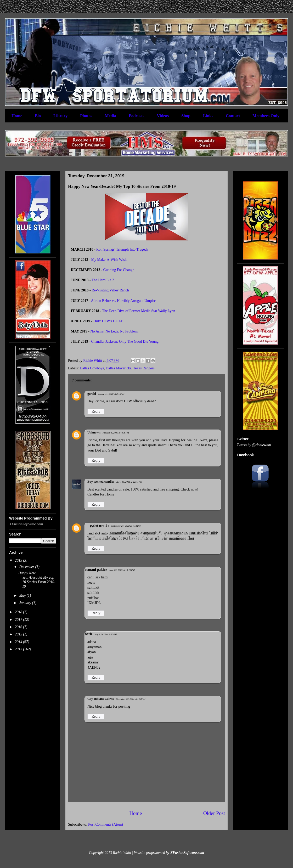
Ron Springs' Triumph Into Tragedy (122, 249)
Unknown (94, 432)
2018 (19, 612)
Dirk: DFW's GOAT (108, 321)
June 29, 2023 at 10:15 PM (122, 570)
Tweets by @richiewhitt (254, 445)
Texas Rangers (144, 368)
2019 (19, 560)
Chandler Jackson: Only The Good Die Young (125, 342)
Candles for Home (101, 494)
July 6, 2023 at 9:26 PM (105, 634)
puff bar (93, 598)
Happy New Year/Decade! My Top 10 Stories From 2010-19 (37, 580)
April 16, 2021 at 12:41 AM (129, 482)
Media (110, 116)
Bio (38, 116)
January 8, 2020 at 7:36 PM (116, 433)
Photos (86, 116)
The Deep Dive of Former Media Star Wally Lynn (139, 311)
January (26, 603)
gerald (92, 394)
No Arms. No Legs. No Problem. (114, 331)
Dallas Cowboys (92, 368)
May (23, 596)
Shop (186, 116)
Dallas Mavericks (119, 368)
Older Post (214, 813)
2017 (19, 620)
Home (17, 116)
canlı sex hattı (98, 577)
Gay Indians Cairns (101, 699)
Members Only (266, 116)
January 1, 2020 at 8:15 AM (111, 394)
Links (208, 116)
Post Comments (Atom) (106, 824)
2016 (19, 627)
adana (92, 642)
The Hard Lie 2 (103, 280)
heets (91, 582)
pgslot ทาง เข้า (99, 526)
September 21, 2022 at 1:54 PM (126, 526)
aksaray (93, 662)
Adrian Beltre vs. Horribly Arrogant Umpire (123, 301)
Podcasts (137, 116)
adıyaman (94, 647)
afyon (92, 652)
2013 (19, 649)
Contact (233, 116)
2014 (19, 642)
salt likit (93, 587)
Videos (163, 116)
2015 (19, 634)
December (27, 567)
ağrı (90, 657)
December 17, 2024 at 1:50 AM (131, 699)
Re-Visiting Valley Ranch (110, 290)
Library (60, 116)
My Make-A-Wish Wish (109, 260)
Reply (96, 411)
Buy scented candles (101, 482)
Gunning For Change (119, 270)
